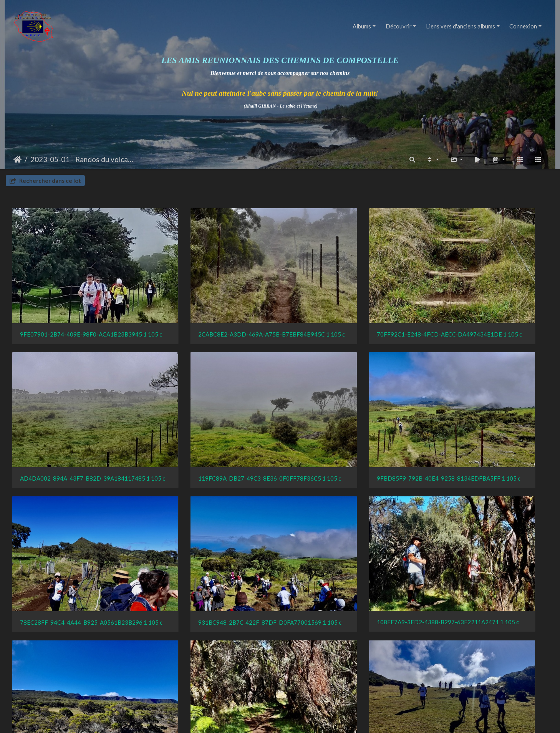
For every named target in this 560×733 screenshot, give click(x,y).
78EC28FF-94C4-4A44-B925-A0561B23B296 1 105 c (349, 421)
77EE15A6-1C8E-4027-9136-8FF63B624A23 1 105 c (349, 652)
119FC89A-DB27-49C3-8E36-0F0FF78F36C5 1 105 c (75, 421)
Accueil (17, 159)
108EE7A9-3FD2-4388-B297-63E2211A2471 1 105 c (75, 536)
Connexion (523, 26)
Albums (362, 26)
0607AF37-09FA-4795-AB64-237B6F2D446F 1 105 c (349, 536)
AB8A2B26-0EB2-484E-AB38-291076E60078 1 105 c (212, 652)
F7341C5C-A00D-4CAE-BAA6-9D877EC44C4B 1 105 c (486, 537)
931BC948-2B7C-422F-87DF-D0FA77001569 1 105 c (486, 421)
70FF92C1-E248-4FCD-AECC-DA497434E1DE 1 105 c (349, 305)
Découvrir (399, 26)
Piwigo (297, 720)
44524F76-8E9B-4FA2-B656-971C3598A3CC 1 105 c (75, 652)
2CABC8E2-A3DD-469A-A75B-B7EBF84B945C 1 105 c (212, 305)
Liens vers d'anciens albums (461, 26)
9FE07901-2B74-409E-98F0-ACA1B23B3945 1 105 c (75, 305)
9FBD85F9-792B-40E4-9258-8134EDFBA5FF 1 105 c (212, 421)
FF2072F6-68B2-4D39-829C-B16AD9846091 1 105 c (212, 537)
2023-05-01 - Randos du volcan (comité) (84, 159)
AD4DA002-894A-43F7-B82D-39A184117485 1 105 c (486, 306)
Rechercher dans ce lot (45, 181)
